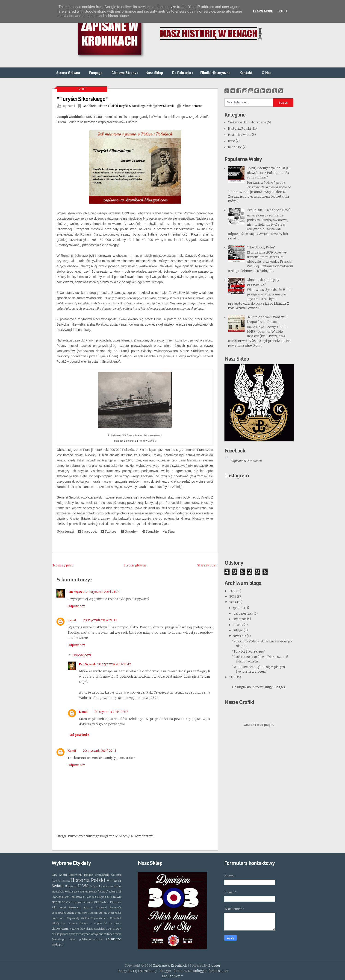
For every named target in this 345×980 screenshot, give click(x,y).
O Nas (267, 73)
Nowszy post (63, 565)
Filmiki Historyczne (215, 73)
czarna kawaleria (81, 929)
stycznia (240, 636)
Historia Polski (108, 106)
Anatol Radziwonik (71, 875)
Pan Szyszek (76, 592)
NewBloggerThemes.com (208, 971)
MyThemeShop (145, 971)
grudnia (239, 608)
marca (239, 625)
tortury (108, 934)
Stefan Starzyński (110, 913)
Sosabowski (59, 913)
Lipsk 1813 (106, 897)
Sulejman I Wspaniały (66, 918)
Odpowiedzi (82, 655)
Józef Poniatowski (74, 897)
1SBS (55, 875)
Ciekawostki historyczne (247, 122)
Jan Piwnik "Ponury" (96, 892)
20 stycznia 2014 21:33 (100, 620)
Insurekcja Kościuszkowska (68, 892)
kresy (117, 929)
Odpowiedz (76, 606)
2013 (233, 677)
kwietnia (240, 619)
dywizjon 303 (103, 929)
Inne (231, 141)
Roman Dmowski (95, 908)
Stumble (151, 532)
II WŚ (83, 886)
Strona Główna (68, 73)
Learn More (263, 11)
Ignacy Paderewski (101, 886)
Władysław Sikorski (161, 106)
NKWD (117, 897)
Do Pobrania (183, 73)
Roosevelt (115, 908)
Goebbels (90, 106)
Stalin (70, 913)
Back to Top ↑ (173, 976)
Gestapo (116, 875)
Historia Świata (240, 135)
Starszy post (207, 565)
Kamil (72, 620)
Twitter (109, 532)
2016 (233, 591)
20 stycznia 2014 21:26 (103, 592)
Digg (169, 532)
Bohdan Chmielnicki (97, 875)
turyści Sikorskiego (132, 106)
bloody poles (113, 923)
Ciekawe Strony (125, 73)
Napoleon (59, 902)
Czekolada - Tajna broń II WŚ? (269, 210)
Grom (66, 881)
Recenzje (235, 147)
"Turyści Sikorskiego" (82, 99)
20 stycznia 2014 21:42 (114, 664)
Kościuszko (92, 897)
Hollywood (71, 886)
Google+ (129, 532)
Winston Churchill (110, 918)
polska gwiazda (61, 934)
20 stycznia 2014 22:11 (100, 751)
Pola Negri (59, 908)
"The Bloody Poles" (261, 247)
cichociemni (60, 929)
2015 (233, 596)
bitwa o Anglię (91, 923)
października (243, 614)
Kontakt (246, 73)
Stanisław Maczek (86, 913)
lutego (239, 630)
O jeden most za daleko (80, 902)
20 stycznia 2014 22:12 (111, 712)
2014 (233, 602)
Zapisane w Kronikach (246, 461)
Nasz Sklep (154, 73)
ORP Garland (102, 902)
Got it (282, 11)
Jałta (112, 892)
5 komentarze (193, 106)
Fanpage (96, 73)
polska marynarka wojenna (87, 934)
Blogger (279, 687)
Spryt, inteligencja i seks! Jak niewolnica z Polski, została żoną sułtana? (269, 173)
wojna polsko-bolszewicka (85, 939)
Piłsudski (116, 902)
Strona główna (135, 565)
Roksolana (75, 908)
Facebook (87, 532)
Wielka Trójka (89, 918)
